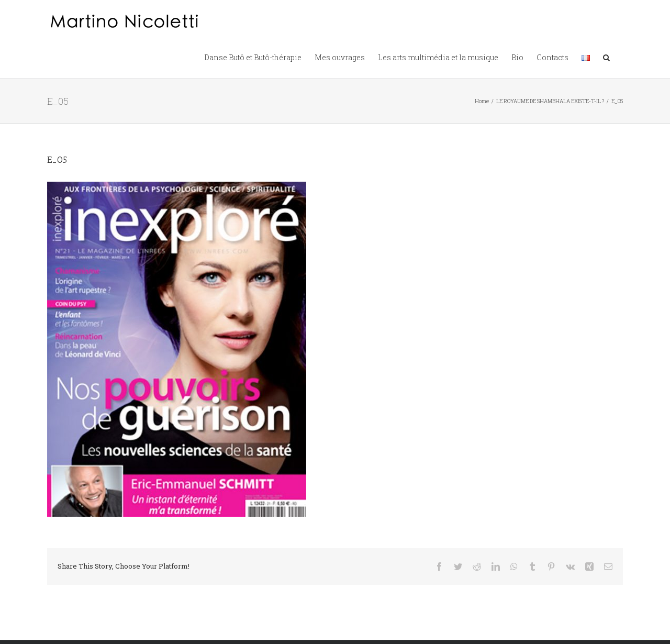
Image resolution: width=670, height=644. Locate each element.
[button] (606, 57)
